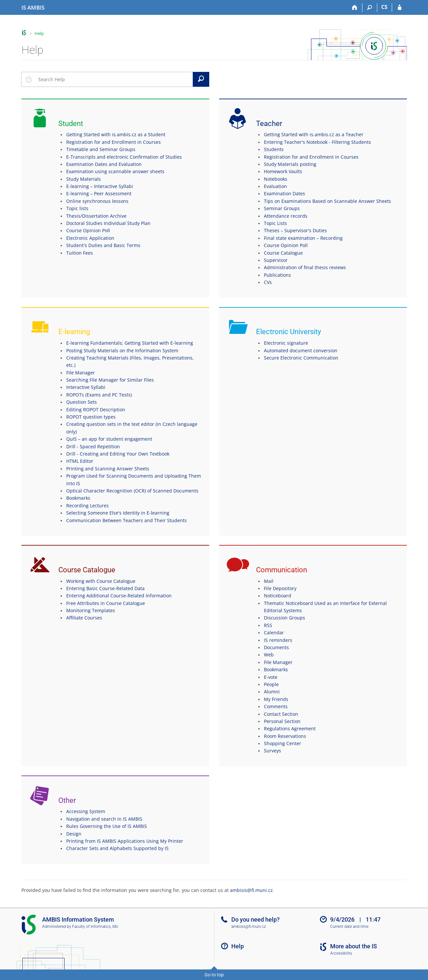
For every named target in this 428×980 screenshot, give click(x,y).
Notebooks (276, 179)
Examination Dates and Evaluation (104, 164)
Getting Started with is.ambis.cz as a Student (116, 134)
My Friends (276, 699)
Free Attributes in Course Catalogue (106, 603)
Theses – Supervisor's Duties (295, 230)
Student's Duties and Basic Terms (103, 245)
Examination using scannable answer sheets (115, 171)
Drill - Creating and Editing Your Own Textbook (118, 454)
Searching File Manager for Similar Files (110, 380)
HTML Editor (80, 461)
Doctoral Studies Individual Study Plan (108, 223)
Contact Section (281, 714)
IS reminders (278, 640)
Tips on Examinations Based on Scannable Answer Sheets (328, 201)
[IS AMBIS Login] (399, 8)
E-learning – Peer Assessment (99, 193)
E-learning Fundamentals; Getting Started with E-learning (130, 343)
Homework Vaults (283, 171)
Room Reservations (285, 736)
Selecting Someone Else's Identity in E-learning (118, 513)
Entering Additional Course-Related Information (119, 596)
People (271, 684)
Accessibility (341, 953)
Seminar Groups (282, 208)
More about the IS (354, 946)
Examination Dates (285, 193)
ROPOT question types (91, 417)
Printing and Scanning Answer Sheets (108, 469)
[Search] (370, 8)
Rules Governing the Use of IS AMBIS (107, 826)
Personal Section (282, 721)
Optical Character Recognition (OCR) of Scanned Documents (132, 491)
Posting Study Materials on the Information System (122, 350)
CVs (268, 282)
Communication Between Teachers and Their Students (127, 520)
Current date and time (349, 927)
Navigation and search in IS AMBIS (104, 819)
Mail (269, 581)
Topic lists (77, 208)
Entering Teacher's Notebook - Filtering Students (317, 142)
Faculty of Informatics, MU (95, 927)
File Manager (81, 373)
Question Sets (82, 402)
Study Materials (84, 179)
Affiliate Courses (84, 618)
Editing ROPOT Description (96, 410)
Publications (277, 275)
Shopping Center (283, 743)
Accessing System (86, 811)
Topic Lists (275, 223)
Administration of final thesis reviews (305, 267)
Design (74, 834)
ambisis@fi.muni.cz (251, 890)
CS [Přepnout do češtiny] (384, 7)
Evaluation (275, 186)
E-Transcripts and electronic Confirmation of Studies (124, 157)
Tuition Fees (80, 253)
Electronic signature (286, 343)
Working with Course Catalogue (101, 581)
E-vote (271, 677)
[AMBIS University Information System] (33, 8)
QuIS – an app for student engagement (109, 439)
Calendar (274, 632)
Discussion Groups (285, 618)
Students (274, 149)
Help (39, 33)
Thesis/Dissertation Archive (96, 216)
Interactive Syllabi (86, 387)
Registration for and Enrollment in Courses (114, 142)
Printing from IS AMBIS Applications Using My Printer (125, 841)
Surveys (272, 751)
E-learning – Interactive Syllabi (100, 186)
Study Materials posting (290, 164)
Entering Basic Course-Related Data (105, 588)
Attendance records (286, 216)
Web (269, 655)
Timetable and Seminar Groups (101, 149)
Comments (276, 706)
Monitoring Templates (91, 610)
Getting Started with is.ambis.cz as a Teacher (314, 134)
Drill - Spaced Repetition (93, 446)
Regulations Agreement (290, 728)
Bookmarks (78, 498)
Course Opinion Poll (88, 230)
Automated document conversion (301, 350)
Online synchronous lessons (97, 201)
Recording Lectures (87, 506)
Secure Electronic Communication (301, 358)
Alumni (272, 692)
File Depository (280, 588)
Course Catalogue (283, 253)
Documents (276, 647)
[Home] (355, 8)
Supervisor (276, 260)
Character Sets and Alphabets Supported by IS (117, 848)
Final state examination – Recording (303, 238)
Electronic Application (90, 238)
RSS (268, 625)
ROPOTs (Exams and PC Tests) (99, 395)
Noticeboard (278, 596)
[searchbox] (114, 79)
